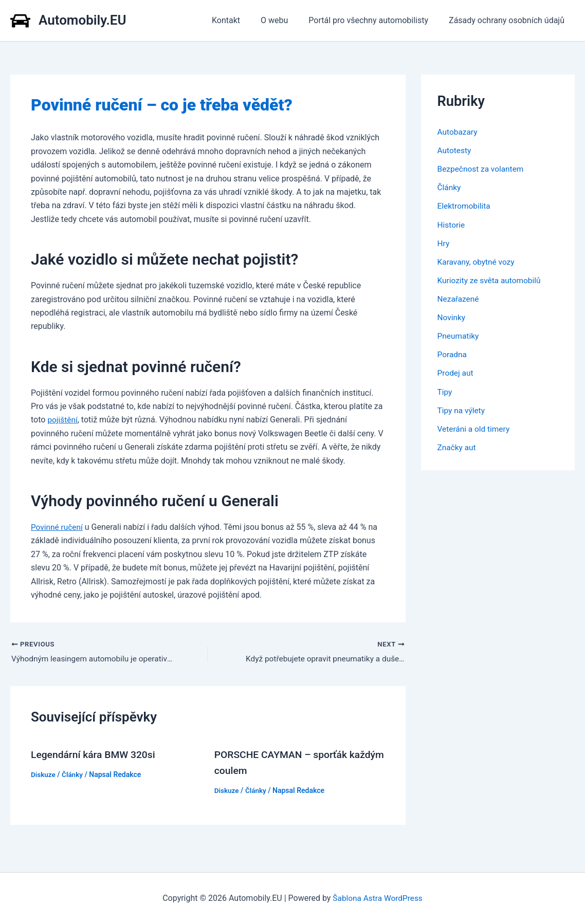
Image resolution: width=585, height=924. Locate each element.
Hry (444, 243)
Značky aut (458, 446)
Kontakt (240, 20)
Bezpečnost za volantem (482, 169)
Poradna (453, 354)
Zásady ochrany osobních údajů (509, 20)
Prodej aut (456, 372)
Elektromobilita (465, 206)
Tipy (445, 391)
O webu (285, 20)
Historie (452, 224)
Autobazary (458, 132)
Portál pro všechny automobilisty (374, 20)
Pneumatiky (459, 335)
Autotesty (455, 150)
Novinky (452, 317)
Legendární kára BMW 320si (95, 755)
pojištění (63, 420)
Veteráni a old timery (475, 428)
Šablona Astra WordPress (378, 898)
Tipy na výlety (462, 409)
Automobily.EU (83, 20)
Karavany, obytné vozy (478, 261)
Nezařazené (459, 298)
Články (74, 774)
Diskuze (44, 774)
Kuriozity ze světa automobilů (491, 280)
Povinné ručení (58, 527)
